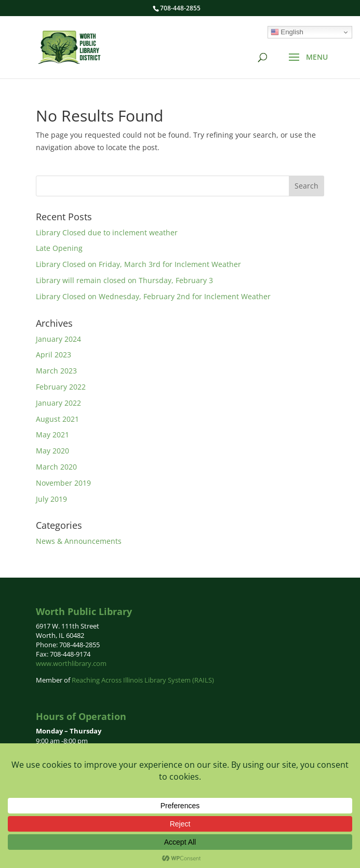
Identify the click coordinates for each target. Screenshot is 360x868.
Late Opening (59, 248)
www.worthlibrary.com (71, 663)
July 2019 (51, 499)
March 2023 (56, 371)
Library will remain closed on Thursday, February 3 (124, 280)
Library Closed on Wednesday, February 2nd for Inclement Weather (153, 296)
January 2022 (58, 403)
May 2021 (52, 435)
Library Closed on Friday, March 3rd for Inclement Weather (138, 264)
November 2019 (63, 483)
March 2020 (56, 467)
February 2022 (61, 387)
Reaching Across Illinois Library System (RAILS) (143, 680)
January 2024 (58, 339)
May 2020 (52, 451)
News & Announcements (79, 541)
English (287, 32)
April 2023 (54, 355)
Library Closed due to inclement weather (107, 232)
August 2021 (57, 419)
